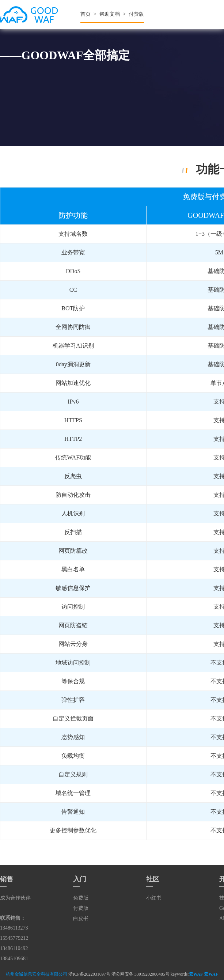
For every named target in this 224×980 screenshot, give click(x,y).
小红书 (154, 898)
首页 (86, 14)
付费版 (81, 908)
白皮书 (81, 918)
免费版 (81, 898)
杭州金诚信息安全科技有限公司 (37, 974)
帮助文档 (110, 14)
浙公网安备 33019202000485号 (141, 974)
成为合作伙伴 (15, 898)
